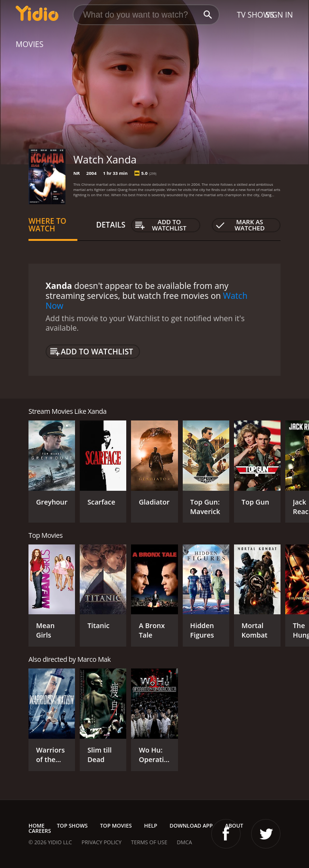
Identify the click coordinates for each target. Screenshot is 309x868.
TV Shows (256, 15)
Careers (40, 831)
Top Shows (72, 825)
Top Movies (116, 825)
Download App (191, 825)
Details (111, 225)
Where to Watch (47, 225)
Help (151, 825)
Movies (30, 44)
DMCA (184, 842)
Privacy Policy (102, 842)
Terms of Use (149, 842)
